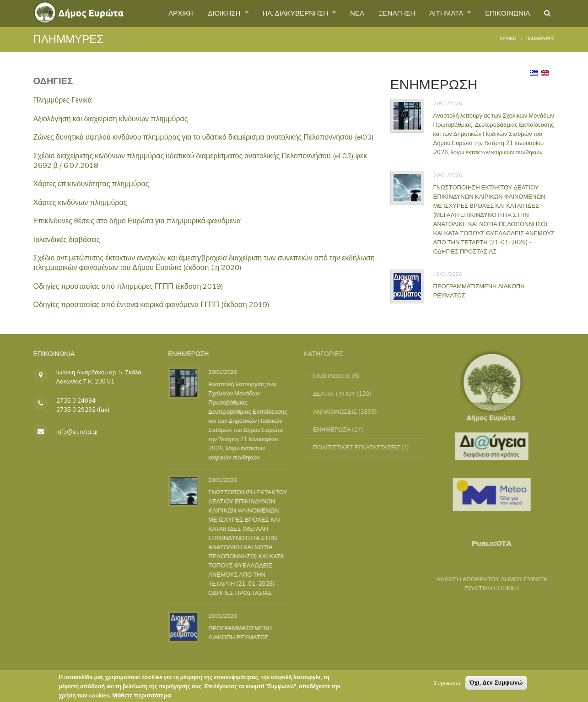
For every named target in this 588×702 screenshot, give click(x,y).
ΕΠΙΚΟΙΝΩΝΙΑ (505, 13)
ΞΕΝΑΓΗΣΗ (388, 13)
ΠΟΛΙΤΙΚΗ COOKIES (486, 588)
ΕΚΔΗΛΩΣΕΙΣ (337, 376)
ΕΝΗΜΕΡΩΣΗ (337, 429)
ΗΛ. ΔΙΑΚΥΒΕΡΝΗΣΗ (282, 13)
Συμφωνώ (447, 685)
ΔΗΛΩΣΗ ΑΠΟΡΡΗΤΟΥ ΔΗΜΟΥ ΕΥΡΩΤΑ (487, 579)
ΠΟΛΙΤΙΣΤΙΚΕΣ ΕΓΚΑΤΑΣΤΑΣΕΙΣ (362, 447)
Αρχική (508, 39)
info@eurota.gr (77, 432)
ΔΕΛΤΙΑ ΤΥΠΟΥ (340, 394)
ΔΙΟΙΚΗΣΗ (207, 13)
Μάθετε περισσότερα (142, 697)
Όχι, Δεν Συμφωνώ (496, 684)
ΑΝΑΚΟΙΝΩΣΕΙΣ (340, 411)
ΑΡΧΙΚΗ (161, 13)
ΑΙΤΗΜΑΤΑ (441, 13)
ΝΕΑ (347, 13)
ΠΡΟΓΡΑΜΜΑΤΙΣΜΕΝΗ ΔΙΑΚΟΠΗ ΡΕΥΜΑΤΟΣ (244, 632)
